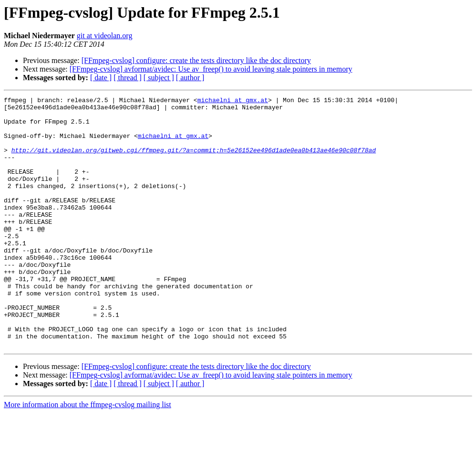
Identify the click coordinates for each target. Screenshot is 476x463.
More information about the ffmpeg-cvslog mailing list (88, 455)
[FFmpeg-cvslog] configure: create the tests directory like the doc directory (196, 60)
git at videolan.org (105, 36)
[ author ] (190, 78)
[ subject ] (159, 78)
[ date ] (101, 78)
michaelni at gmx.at (233, 101)
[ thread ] (128, 78)
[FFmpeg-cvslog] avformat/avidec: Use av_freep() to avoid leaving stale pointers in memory (211, 69)
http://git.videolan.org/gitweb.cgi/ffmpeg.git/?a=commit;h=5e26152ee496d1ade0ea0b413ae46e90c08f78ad (194, 161)
